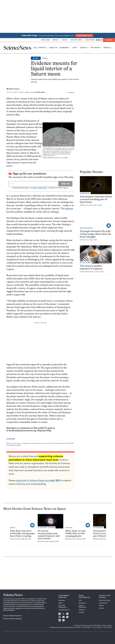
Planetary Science (46, 528)
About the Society (105, 600)
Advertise (82, 610)
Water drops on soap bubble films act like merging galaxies (75, 534)
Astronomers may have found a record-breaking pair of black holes (96, 200)
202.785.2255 (87, 627)
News (36, 58)
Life (75, 48)
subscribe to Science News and (38, 480)
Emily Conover (72, 539)
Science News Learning (12, 619)
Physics (96, 48)
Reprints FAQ (44, 431)
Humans (65, 48)
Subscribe (62, 600)
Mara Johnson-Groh (87, 205)
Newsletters (83, 603)
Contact (81, 612)
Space (108, 48)
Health (53, 48)
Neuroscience (86, 228)
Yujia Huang (85, 240)
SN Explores (77, 40)
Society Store (103, 603)
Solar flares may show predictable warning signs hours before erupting (22, 534)
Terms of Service (97, 627)
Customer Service (64, 610)
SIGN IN (99, 40)
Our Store (90, 40)
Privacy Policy (42, 188)
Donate (109, 40)
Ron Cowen (14, 89)
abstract (69, 209)
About (65, 40)
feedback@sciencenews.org (22, 431)
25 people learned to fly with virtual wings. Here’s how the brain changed (95, 234)
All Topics (40, 48)
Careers (101, 608)
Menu (56, 40)
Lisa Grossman (16, 539)
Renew (61, 603)
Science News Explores (12, 616)
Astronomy (85, 193)
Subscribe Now (84, 35)
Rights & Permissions (83, 606)
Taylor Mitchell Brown (88, 272)
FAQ (80, 600)
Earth (84, 48)
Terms (34, 188)
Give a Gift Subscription (62, 606)
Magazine (46, 40)
